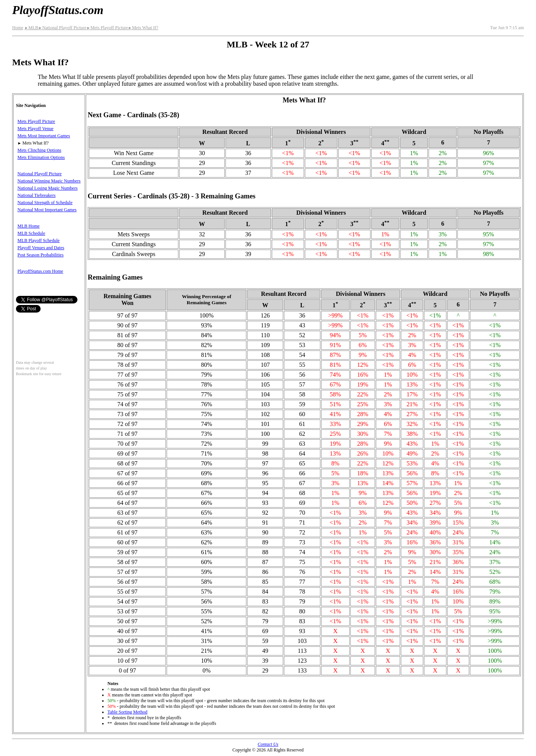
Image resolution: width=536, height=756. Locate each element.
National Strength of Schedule (45, 203)
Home (18, 28)
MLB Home (28, 226)
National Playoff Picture (62, 28)
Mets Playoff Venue (35, 129)
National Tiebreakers (36, 195)
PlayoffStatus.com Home (40, 271)
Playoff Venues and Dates (41, 248)
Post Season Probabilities (40, 255)
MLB (31, 28)
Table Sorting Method (127, 712)
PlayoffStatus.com (58, 10)
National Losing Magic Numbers (47, 188)
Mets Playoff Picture (107, 28)
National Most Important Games (47, 210)
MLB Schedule (31, 233)
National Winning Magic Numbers (49, 181)
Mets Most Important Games (44, 136)
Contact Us (268, 744)
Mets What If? (143, 28)
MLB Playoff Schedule (39, 240)
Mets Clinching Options (39, 150)
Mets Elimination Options (41, 157)
